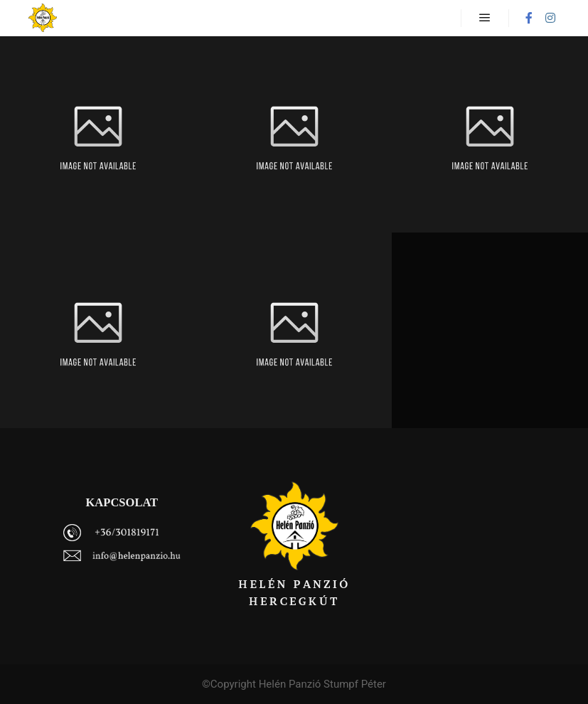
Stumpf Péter (355, 684)
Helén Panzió (290, 684)
